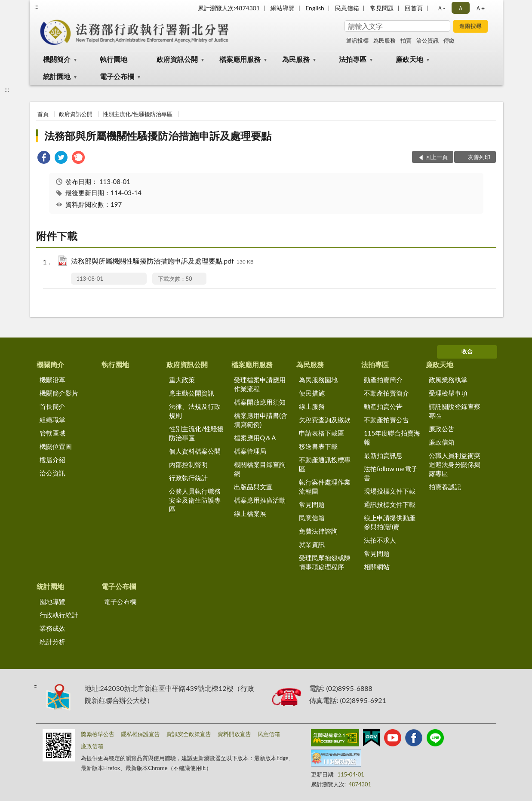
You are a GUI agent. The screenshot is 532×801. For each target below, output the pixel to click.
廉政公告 (442, 429)
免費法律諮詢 (318, 531)
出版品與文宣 (253, 487)
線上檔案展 (250, 513)
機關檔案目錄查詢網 (260, 469)
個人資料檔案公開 (195, 451)
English (315, 8)
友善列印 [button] (479, 157)
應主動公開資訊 (192, 393)
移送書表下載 (318, 446)
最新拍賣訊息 (383, 455)
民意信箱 (347, 8)
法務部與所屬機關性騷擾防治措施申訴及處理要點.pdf (162, 262)
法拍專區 (353, 59)
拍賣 (406, 40)
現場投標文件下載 (390, 491)
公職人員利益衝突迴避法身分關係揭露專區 (455, 464)
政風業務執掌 (448, 380)
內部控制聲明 (188, 464)
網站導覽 (283, 8)
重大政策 (182, 380)
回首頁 (414, 8)
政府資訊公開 (177, 59)
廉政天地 (409, 59)
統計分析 (52, 641)
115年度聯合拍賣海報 (392, 437)
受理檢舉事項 (448, 393)
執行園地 (114, 59)
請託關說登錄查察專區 (455, 411)
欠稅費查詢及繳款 (325, 420)
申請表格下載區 (321, 433)
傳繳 (449, 40)
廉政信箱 (442, 442)
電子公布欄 (117, 76)
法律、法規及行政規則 (195, 411)
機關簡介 (57, 59)
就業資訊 (312, 544)
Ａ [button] (461, 8)
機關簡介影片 (59, 393)
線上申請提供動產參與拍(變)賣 (390, 522)
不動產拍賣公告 (386, 420)
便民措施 (312, 393)
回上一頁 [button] (437, 157)
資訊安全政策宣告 (189, 734)
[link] (44, 158)
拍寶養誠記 (445, 487)
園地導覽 (52, 602)
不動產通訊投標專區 (325, 464)
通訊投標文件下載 (390, 504)
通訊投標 (357, 40)
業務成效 (52, 628)
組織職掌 (52, 420)
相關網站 (377, 567)
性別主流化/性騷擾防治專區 (138, 114)
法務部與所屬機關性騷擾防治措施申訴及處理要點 (158, 136)
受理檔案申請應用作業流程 (260, 384)
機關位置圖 (56, 446)
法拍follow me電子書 (391, 473)
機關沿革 (52, 380)
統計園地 (57, 76)
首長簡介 (52, 406)
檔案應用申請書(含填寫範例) (261, 420)
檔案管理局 (250, 451)
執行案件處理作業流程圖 (325, 486)
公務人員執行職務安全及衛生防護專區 (195, 500)
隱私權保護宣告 (140, 734)
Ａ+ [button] (480, 8)
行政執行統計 (188, 478)
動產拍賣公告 (383, 406)
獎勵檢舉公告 (98, 734)
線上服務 (312, 406)
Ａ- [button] (441, 8)
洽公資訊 (427, 40)
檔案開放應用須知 (260, 402)
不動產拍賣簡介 (386, 393)
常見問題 (382, 8)
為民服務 (384, 40)
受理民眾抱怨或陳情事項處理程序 (325, 562)
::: (37, 6)
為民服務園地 (318, 380)
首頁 (43, 114)
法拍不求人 (380, 540)
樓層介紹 (52, 460)
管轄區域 (52, 433)
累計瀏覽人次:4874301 (229, 8)
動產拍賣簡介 (383, 380)
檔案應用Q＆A (255, 438)
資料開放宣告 (234, 734)
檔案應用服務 (240, 59)
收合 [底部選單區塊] (467, 351)
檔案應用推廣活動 (260, 500)
